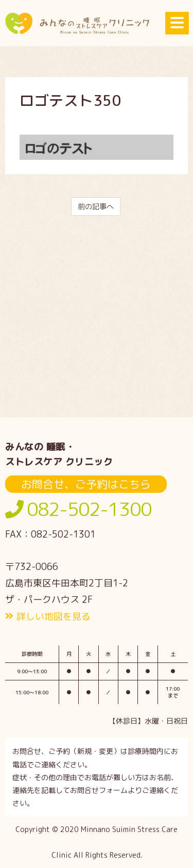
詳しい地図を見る (54, 616)
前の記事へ (96, 206)
